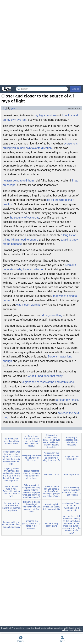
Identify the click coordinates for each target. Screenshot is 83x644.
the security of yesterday (24, 218)
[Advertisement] (41, 42)
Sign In (75, 89)
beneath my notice (67, 400)
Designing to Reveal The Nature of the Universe (32, 458)
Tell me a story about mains (51, 525)
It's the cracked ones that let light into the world (11, 441)
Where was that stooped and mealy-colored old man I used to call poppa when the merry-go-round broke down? (32, 491)
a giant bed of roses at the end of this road (48, 382)
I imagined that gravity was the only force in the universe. (32, 525)
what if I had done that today (45, 376)
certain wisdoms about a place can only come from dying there (32, 475)
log (5, 108)
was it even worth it (28, 305)
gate (13, 108)
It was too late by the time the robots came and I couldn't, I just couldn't (72, 491)
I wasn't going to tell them (18, 181)
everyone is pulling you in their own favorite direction (40, 146)
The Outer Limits (51, 475)
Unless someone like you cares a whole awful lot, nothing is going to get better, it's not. (51, 491)
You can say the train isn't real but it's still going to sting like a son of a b (51, 458)
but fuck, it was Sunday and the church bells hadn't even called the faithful (31, 441)
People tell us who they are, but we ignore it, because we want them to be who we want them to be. (12, 458)
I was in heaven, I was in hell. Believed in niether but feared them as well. (12, 491)
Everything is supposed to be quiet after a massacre (71, 441)
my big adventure (45, 115)
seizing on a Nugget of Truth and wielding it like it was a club (71, 507)
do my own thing (52, 315)
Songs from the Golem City (72, 458)
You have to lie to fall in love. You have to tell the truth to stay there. (11, 507)
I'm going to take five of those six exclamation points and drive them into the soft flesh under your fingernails (12, 475)
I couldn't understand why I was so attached (39, 267)
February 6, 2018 (72, 475)
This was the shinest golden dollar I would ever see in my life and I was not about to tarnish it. (52, 441)
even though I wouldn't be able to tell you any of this (52, 507)
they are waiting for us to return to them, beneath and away (11, 525)
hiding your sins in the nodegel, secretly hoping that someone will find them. (31, 507)
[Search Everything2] (42, 89)
